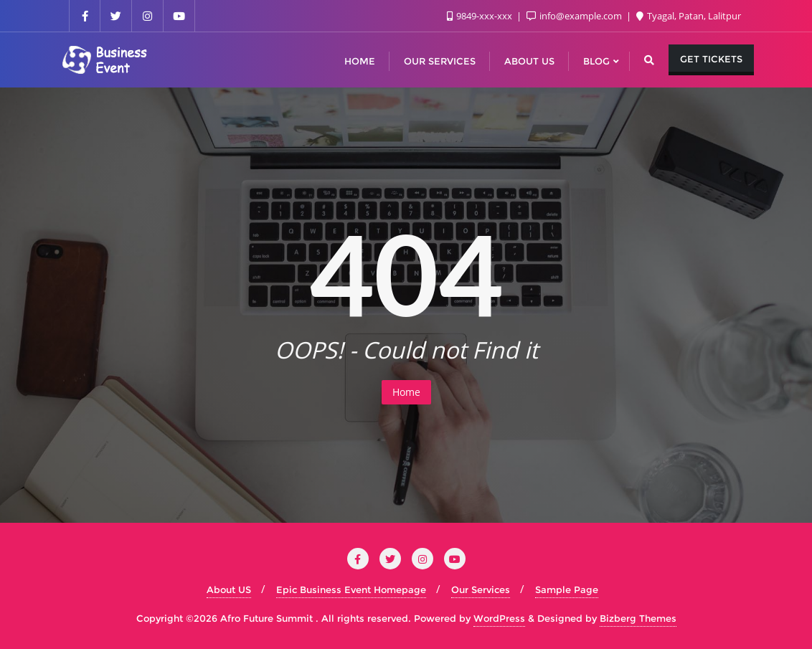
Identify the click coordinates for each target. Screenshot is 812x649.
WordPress (499, 618)
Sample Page (567, 589)
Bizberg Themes (638, 618)
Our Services (481, 589)
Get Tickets (711, 59)
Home (406, 392)
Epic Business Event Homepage (351, 589)
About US (229, 589)
